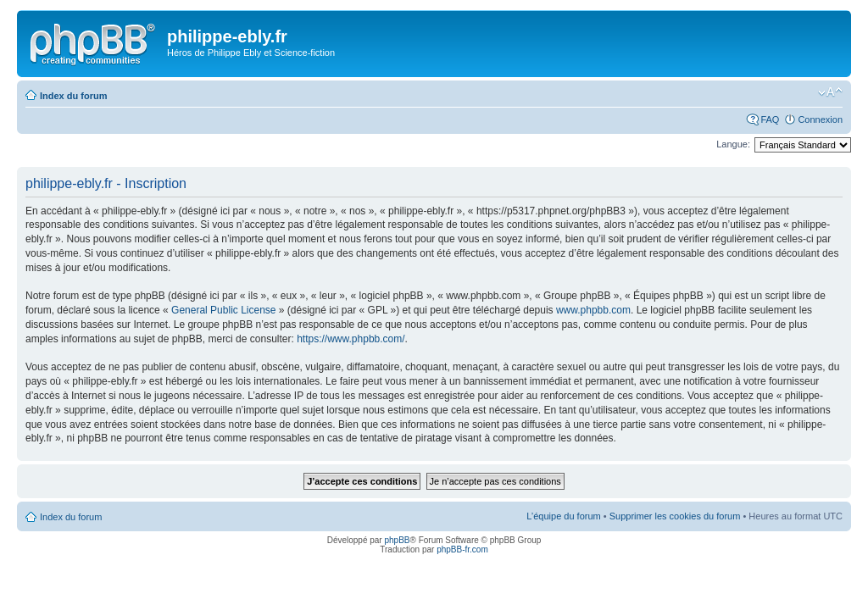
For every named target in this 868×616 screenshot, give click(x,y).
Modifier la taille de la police (830, 92)
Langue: (733, 144)
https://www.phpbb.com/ (351, 339)
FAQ (770, 119)
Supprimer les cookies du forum (675, 516)
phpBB (397, 540)
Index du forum (73, 96)
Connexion (820, 119)
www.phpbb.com (593, 310)
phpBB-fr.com (462, 549)
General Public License (223, 310)
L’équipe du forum (563, 516)
